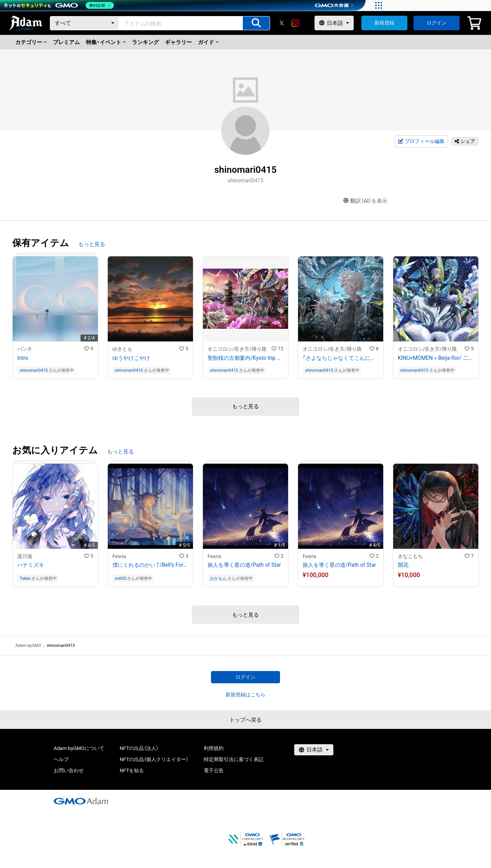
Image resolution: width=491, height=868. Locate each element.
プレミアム (66, 42)
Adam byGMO (28, 646)
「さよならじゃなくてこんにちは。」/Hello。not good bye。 (341, 358)
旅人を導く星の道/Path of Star (244, 565)
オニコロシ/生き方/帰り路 (237, 349)
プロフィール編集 (421, 141)
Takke (25, 578)
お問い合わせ (69, 770)
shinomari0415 (34, 370)
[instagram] (295, 23)
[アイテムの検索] (256, 23)
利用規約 (214, 748)
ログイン (437, 23)
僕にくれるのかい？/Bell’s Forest (150, 565)
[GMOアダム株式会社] (81, 801)
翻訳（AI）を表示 (365, 201)
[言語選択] (334, 23)
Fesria (119, 556)
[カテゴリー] (84, 23)
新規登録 (384, 23)
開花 (403, 565)
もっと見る (92, 244)
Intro (23, 358)
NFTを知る (132, 770)
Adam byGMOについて (79, 748)
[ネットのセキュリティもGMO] (59, 5)
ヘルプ (61, 759)
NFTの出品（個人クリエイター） (154, 759)
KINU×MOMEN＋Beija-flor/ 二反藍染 (436, 358)
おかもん (218, 578)
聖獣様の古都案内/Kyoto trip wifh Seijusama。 (245, 358)
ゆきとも (122, 349)
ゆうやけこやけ (131, 358)
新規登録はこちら (245, 695)
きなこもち (410, 556)
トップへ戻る (245, 720)
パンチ (25, 349)
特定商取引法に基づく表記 (234, 759)
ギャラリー (178, 42)
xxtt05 (120, 578)
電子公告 (214, 770)
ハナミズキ (31, 565)
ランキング (145, 42)
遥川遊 (25, 556)
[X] (282, 23)
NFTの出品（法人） (139, 748)
